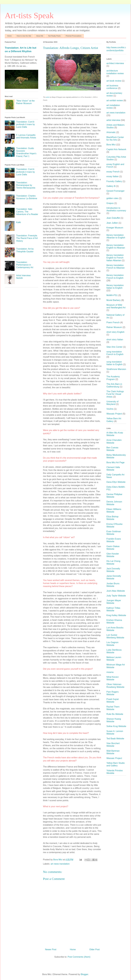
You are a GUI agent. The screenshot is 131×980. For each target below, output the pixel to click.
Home (9, 36)
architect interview (115, 63)
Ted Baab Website (115, 739)
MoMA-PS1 (112, 295)
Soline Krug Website (116, 726)
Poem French (113, 322)
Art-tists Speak (29, 15)
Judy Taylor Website (116, 596)
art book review (114, 81)
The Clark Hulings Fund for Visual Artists (115, 394)
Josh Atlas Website (116, 591)
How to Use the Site (24, 36)
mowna (110, 672)
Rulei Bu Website (115, 714)
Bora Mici (111, 145)
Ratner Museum (114, 327)
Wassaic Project (114, 414)
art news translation (60, 864)
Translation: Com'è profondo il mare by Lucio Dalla (25, 124)
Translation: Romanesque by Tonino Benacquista (26, 185)
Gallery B (111, 186)
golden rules (112, 198)
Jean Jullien (112, 223)
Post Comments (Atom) (79, 957)
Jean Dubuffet (113, 218)
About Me (40, 36)
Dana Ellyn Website (116, 482)
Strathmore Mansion (116, 369)
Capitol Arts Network (116, 149)
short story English (115, 332)
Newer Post (51, 949)
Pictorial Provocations (73, 36)
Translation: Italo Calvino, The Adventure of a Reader (27, 212)
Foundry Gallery (114, 181)
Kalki (18, 222)
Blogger (84, 974)
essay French (113, 172)
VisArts (110, 409)
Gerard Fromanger (116, 191)
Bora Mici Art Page (116, 462)
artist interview (113, 120)
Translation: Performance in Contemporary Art (25, 265)
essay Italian (113, 176)
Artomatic (111, 132)
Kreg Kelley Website (116, 615)
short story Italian (115, 340)
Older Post (94, 949)
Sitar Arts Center (114, 347)
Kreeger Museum (115, 228)
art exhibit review (115, 100)
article (48, 97)
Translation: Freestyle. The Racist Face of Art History (27, 238)
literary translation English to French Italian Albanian (115, 258)
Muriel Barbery (114, 300)
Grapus (110, 203)
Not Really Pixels (54, 36)
